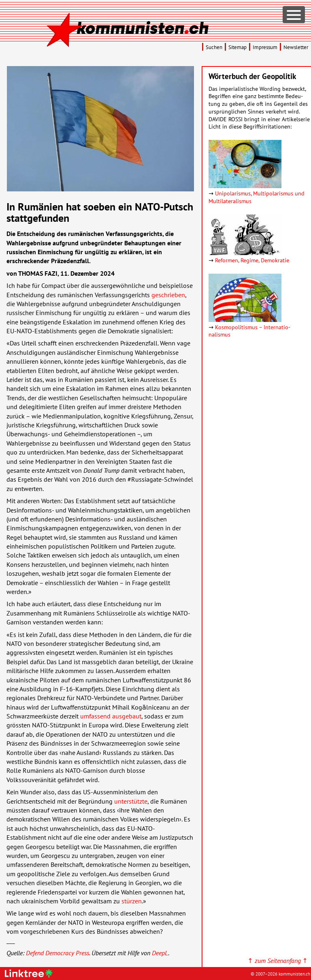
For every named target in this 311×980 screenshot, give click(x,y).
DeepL (160, 953)
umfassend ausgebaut (111, 716)
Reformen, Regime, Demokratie (252, 260)
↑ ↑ (278, 961)
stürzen (132, 901)
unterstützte (131, 801)
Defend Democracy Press (58, 953)
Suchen (214, 47)
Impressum (265, 47)
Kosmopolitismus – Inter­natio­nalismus (249, 331)
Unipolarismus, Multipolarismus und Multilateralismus (257, 197)
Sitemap (238, 47)
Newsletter (296, 47)
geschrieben (168, 295)
